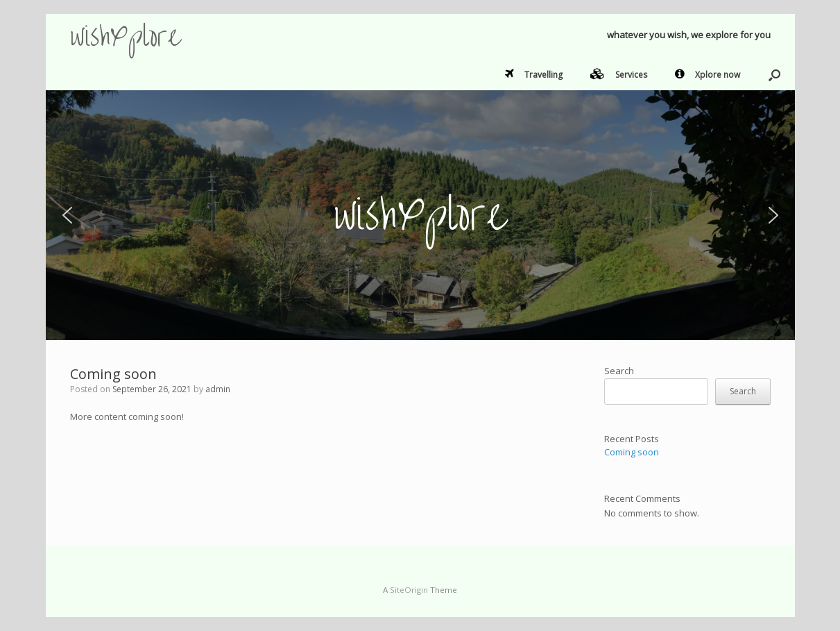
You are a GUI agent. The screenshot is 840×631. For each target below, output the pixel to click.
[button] (774, 75)
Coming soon (113, 374)
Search (619, 371)
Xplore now (708, 75)
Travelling (534, 75)
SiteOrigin (409, 590)
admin (218, 389)
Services (619, 75)
